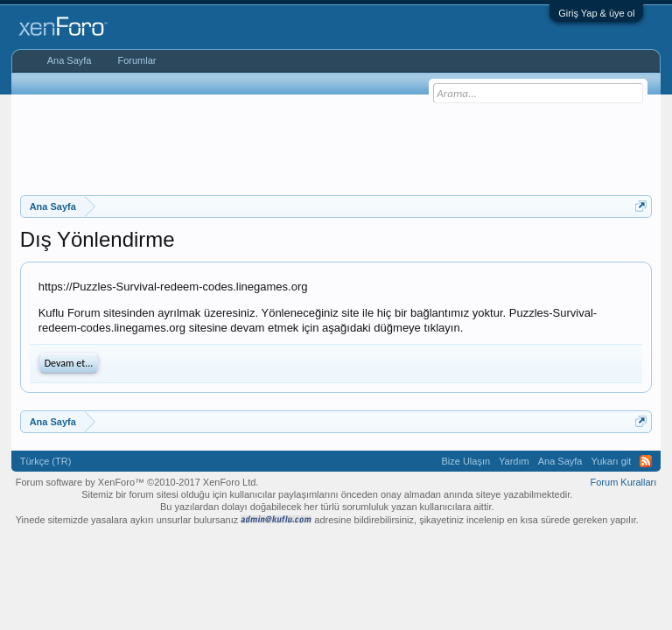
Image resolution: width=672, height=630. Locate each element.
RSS (646, 461)
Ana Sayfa (70, 60)
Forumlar (136, 60)
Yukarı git (611, 461)
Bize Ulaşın (465, 461)
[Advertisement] (339, 143)
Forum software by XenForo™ (137, 482)
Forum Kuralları (624, 482)
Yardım (514, 461)
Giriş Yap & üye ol (596, 13)
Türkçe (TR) (46, 461)
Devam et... (69, 363)
